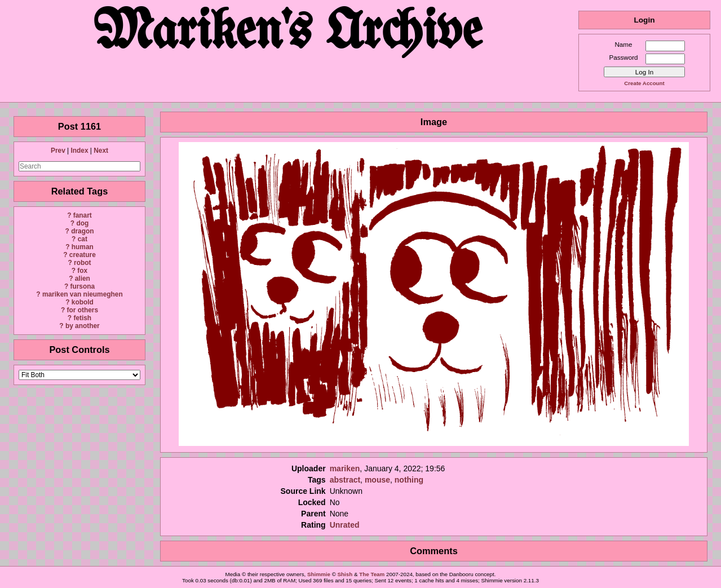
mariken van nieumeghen (83, 294)
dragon (82, 231)
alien (83, 278)
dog (82, 223)
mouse (377, 480)
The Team (372, 574)
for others (83, 310)
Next (101, 151)
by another (83, 326)
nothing (409, 480)
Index (79, 151)
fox (82, 271)
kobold (83, 302)
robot (82, 263)
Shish (345, 574)
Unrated (345, 525)
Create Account (644, 83)
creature (83, 255)
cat (83, 239)
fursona (82, 286)
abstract (345, 480)
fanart (83, 215)
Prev (58, 151)
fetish (82, 318)
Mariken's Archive (289, 34)
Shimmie (319, 574)
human (83, 247)
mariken (345, 468)
